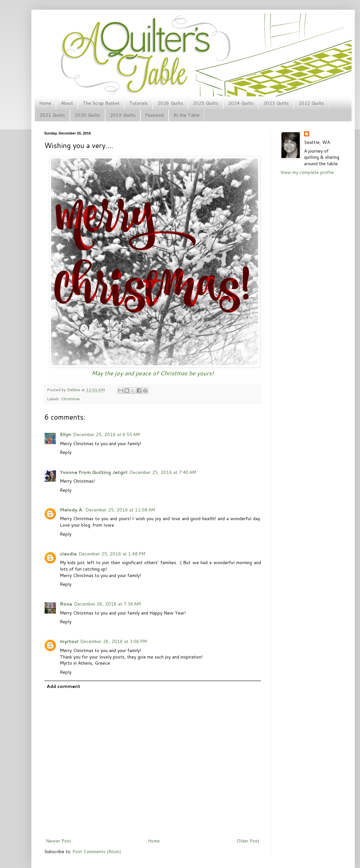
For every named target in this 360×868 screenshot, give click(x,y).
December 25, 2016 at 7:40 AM (163, 472)
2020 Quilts (87, 115)
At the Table (186, 115)
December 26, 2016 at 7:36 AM (107, 604)
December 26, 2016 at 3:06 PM (114, 641)
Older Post (248, 841)
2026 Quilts (170, 103)
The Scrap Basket (101, 103)
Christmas (70, 399)
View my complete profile (307, 172)
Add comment (63, 686)
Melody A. (72, 510)
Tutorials (139, 103)
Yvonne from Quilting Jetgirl (94, 472)
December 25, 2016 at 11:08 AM (120, 510)
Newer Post (59, 841)
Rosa (66, 604)
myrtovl (69, 641)
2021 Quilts (52, 115)
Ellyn (65, 434)
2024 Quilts (241, 103)
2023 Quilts (276, 103)
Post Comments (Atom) (97, 852)
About (67, 103)
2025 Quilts (206, 103)
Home (45, 103)
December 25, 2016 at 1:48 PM (112, 554)
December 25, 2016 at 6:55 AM (106, 434)
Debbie (74, 390)
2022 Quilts (311, 103)
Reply (66, 452)
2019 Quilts (123, 115)
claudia (68, 554)
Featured (154, 115)
